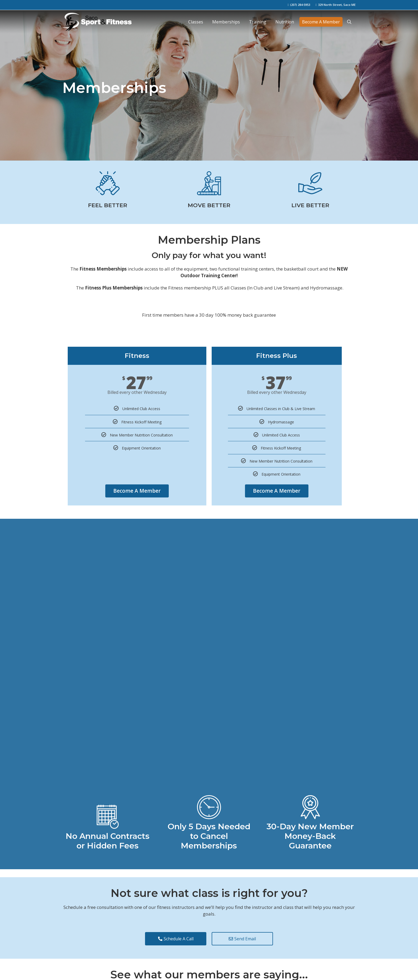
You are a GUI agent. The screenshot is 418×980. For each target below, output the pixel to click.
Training (258, 22)
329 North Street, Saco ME (337, 5)
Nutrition (285, 22)
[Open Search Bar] (349, 22)
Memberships (226, 22)
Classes (196, 22)
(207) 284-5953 (300, 5)
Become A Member (321, 22)
